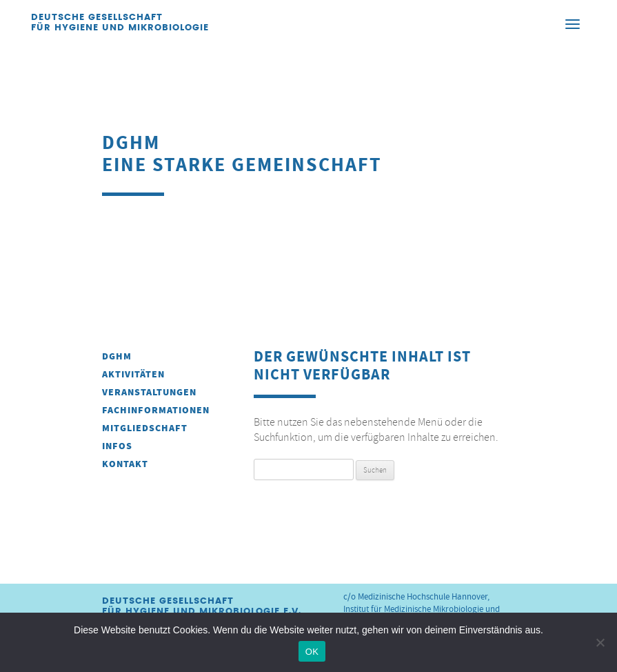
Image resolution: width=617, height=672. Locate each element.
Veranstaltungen (149, 392)
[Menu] (572, 23)
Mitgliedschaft (145, 428)
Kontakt (125, 464)
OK (312, 652)
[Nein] (600, 642)
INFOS (117, 446)
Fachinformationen (156, 410)
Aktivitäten (133, 374)
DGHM (117, 356)
